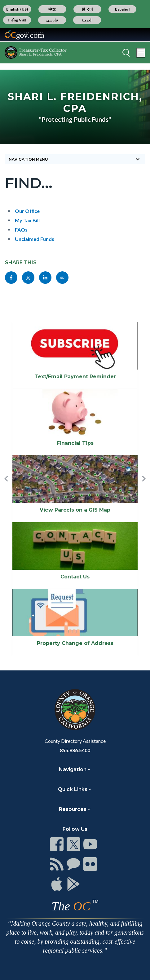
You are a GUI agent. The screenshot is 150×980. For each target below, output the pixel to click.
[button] (6, 489)
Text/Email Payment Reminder (75, 377)
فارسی (52, 20)
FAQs (21, 230)
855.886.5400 (75, 750)
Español (122, 9)
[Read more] (24, 35)
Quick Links (73, 789)
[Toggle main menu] (141, 53)
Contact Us (75, 577)
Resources (73, 809)
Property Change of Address (75, 643)
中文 (52, 9)
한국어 (87, 9)
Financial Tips (75, 443)
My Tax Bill (27, 220)
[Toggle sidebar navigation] (75, 159)
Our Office (27, 211)
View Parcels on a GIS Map (75, 510)
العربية (87, 20)
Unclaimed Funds (35, 239)
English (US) (17, 9)
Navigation (73, 769)
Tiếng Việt (17, 20)
